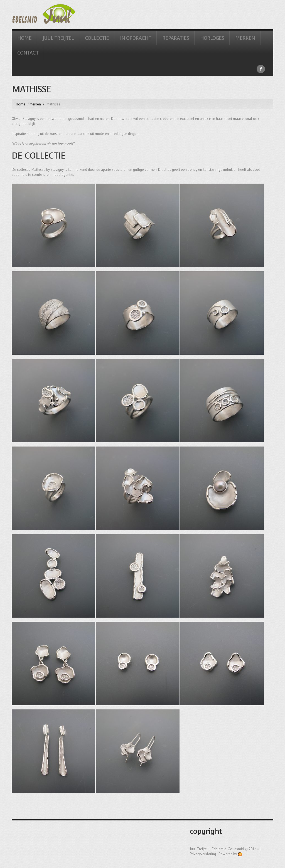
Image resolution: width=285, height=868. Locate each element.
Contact (28, 53)
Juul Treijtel (58, 38)
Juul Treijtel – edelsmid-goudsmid (217, 849)
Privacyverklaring (203, 854)
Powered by (230, 854)
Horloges (212, 38)
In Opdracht (136, 38)
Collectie (97, 38)
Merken (245, 38)
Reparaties (176, 38)
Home (24, 38)
